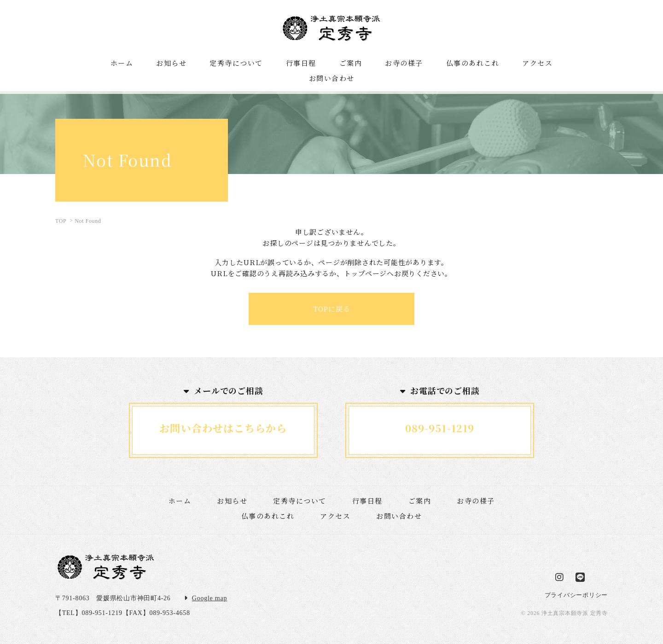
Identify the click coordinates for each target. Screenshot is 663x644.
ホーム (180, 501)
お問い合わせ (399, 516)
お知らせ (232, 501)
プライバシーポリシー (576, 595)
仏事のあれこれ (268, 516)
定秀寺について (300, 501)
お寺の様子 (476, 501)
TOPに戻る (332, 309)
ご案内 (420, 501)
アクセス (335, 516)
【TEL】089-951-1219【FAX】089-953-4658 (123, 613)
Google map (209, 598)
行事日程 (367, 501)
